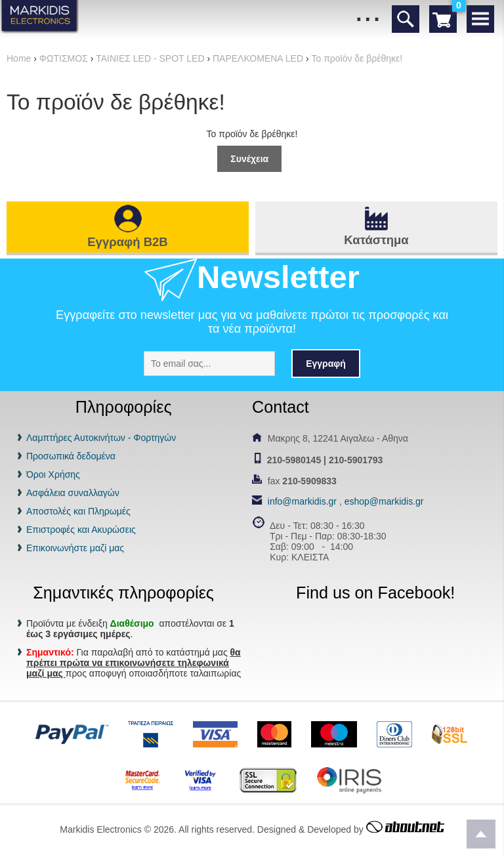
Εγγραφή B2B (127, 242)
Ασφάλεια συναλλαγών (73, 493)
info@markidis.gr (302, 501)
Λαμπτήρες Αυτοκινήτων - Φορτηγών (101, 438)
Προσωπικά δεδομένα (71, 456)
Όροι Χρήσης (53, 474)
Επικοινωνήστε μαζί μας (75, 548)
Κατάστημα (376, 240)
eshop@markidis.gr (384, 501)
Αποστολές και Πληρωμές (78, 511)
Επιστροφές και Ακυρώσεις (81, 530)
